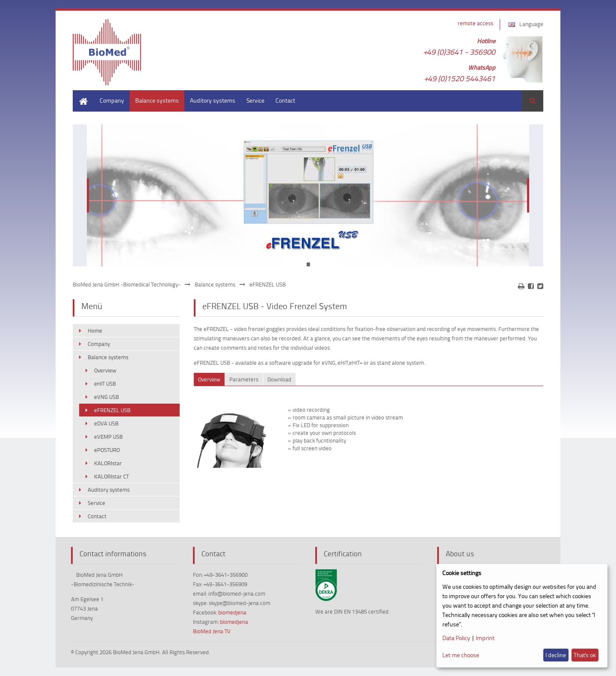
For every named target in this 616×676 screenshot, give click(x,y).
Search (533, 101)
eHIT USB (105, 384)
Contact (285, 100)
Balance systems (157, 100)
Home (80, 94)
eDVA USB (106, 423)
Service (255, 100)
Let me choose (461, 655)
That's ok (585, 655)
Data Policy (456, 638)
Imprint (485, 638)
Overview (105, 370)
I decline (556, 655)
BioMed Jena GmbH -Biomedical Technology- (127, 284)
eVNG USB (107, 397)
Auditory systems (213, 100)
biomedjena (232, 612)
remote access (475, 23)
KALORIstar (108, 463)
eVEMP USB (108, 437)
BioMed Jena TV (212, 631)
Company (112, 100)
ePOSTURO (107, 450)
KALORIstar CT (111, 476)
